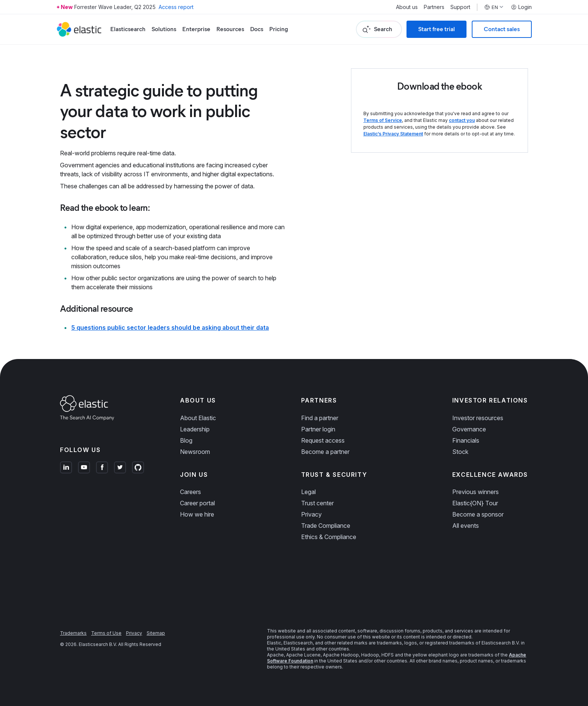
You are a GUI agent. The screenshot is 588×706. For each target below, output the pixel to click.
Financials (466, 440)
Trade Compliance (326, 526)
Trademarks (73, 633)
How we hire (197, 514)
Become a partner (325, 452)
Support (460, 7)
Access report (176, 7)
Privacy (311, 514)
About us (407, 7)
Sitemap (156, 633)
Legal (308, 492)
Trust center (317, 503)
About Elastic (198, 418)
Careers (190, 492)
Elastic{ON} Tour (475, 503)
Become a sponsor (478, 514)
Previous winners (475, 492)
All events (466, 526)
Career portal (197, 503)
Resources (230, 29)
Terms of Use (106, 633)
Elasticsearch (128, 29)
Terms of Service (383, 120)
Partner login (318, 429)
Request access (323, 440)
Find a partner (320, 418)
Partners (434, 7)
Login (521, 7)
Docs (257, 29)
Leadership (195, 429)
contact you (462, 120)
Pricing (279, 29)
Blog (186, 440)
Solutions (164, 29)
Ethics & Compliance (329, 537)
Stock (460, 452)
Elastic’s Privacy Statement (393, 134)
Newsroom (195, 452)
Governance (469, 429)
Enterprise (196, 29)
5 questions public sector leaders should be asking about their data (170, 327)
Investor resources (478, 418)
